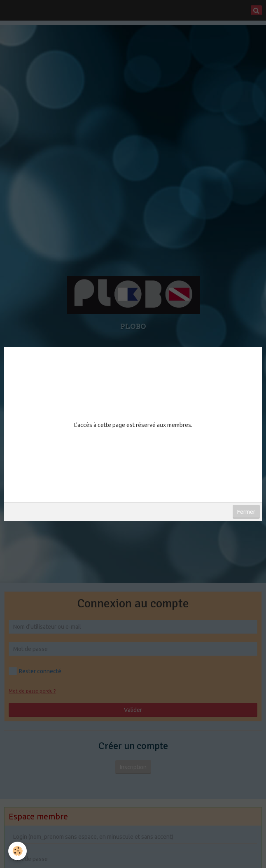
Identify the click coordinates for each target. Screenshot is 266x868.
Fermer (246, 512)
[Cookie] (17, 851)
